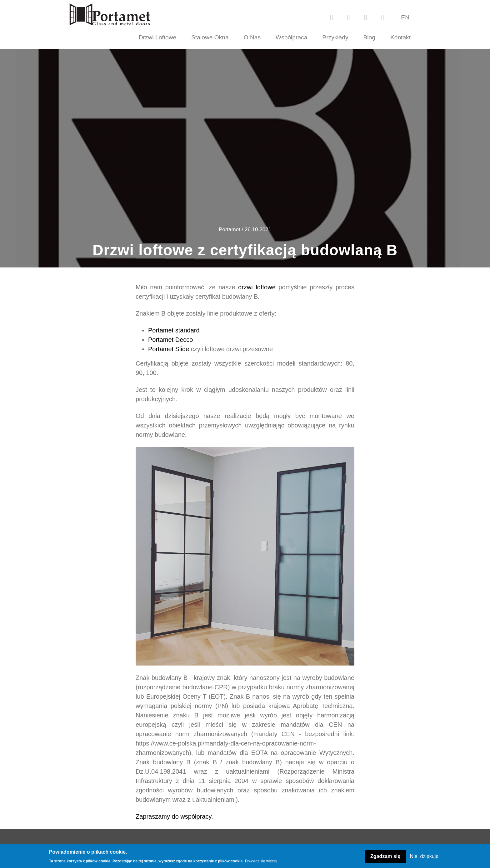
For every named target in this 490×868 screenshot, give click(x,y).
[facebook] (332, 17)
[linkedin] (382, 17)
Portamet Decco (170, 340)
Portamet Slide (169, 349)
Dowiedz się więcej (261, 861)
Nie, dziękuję (424, 856)
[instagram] (366, 17)
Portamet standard (174, 330)
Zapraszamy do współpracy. (174, 816)
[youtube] (348, 17)
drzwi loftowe (257, 287)
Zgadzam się (385, 856)
